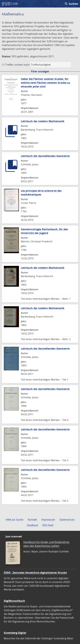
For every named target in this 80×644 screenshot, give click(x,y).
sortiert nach (22, 65)
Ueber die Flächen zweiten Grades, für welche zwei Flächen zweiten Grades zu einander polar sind (46, 83)
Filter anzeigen (40, 71)
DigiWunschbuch (14, 601)
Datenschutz (67, 520)
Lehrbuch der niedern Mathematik (43, 121)
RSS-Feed (48, 525)
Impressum (48, 520)
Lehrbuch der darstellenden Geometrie (45, 156)
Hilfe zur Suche (15, 520)
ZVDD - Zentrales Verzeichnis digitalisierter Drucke (35, 573)
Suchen (71, 4)
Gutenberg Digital (15, 633)
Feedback (32, 525)
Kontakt (32, 520)
